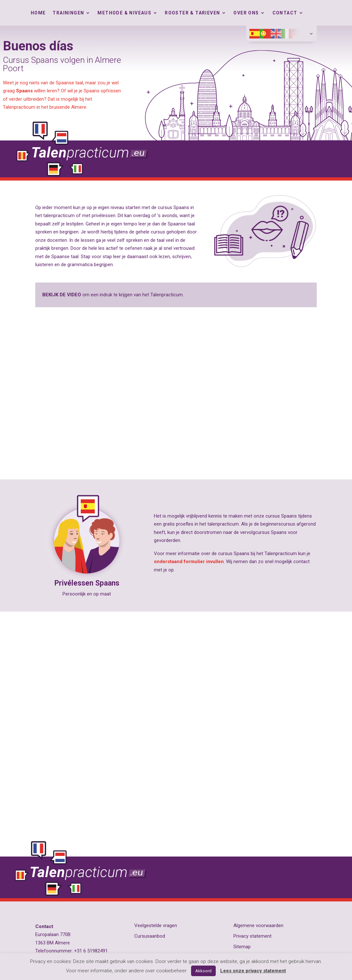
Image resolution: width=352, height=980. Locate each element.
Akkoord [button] (203, 971)
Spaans (24, 91)
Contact (285, 13)
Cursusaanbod (150, 936)
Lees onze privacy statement (253, 971)
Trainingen (68, 13)
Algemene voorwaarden (258, 925)
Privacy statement (252, 936)
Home (38, 13)
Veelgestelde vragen (156, 925)
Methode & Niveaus (124, 13)
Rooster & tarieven (192, 13)
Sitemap (242, 947)
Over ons (246, 13)
